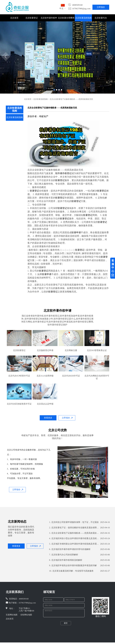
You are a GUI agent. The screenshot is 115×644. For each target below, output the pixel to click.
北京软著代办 (101, 18)
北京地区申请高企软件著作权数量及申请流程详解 (73, 566)
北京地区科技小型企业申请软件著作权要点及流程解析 (74, 538)
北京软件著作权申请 (49, 19)
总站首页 (10, 619)
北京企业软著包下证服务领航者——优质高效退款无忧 (74, 533)
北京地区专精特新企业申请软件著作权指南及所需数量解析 (74, 544)
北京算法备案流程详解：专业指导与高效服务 (71, 571)
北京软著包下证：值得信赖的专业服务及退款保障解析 (74, 528)
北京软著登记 (32, 18)
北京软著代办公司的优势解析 (64, 555)
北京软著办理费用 (66, 18)
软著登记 (60, 180)
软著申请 (76, 232)
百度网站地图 (12, 615)
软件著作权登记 (63, 173)
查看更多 (48, 418)
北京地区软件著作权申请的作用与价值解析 (70, 549)
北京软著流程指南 (83, 18)
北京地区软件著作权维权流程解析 (66, 560)
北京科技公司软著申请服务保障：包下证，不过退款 (74, 522)
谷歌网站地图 (26, 615)
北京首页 (14, 18)
